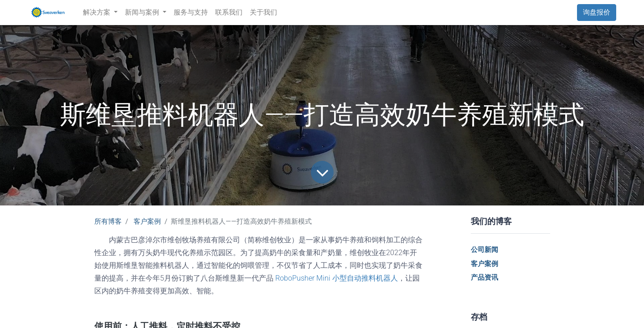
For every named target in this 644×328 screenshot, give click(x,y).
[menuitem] (191, 13)
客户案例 (147, 221)
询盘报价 (597, 12)
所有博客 (108, 221)
